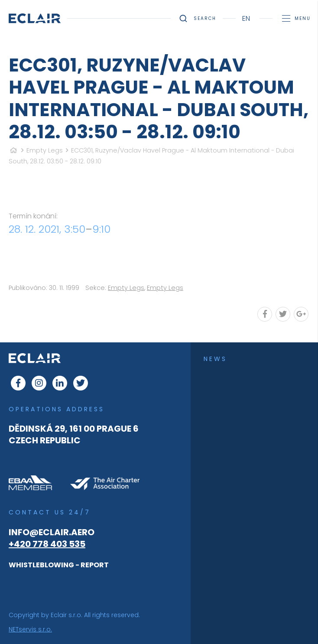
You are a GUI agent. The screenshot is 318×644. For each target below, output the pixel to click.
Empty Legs (45, 150)
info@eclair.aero (52, 532)
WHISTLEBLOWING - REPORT (59, 565)
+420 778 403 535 (47, 544)
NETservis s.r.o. (30, 629)
